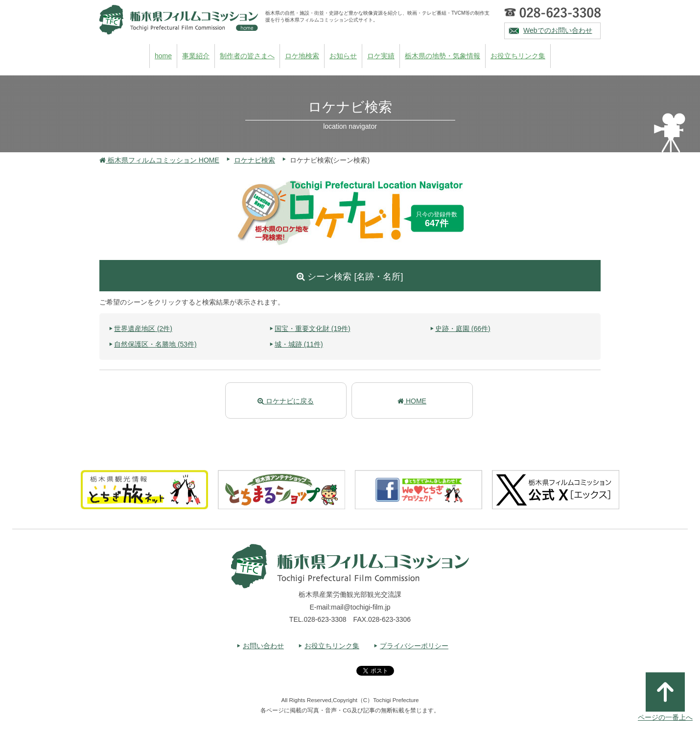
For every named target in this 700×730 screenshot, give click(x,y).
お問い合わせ (263, 646)
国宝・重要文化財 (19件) (313, 329)
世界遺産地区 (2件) (143, 329)
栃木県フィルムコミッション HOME (159, 160)
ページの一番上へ (665, 697)
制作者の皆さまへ (247, 56)
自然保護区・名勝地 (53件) (155, 344)
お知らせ (343, 56)
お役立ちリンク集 (518, 56)
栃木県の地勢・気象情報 (443, 56)
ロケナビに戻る (286, 401)
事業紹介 (196, 56)
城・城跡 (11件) (299, 344)
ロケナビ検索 (255, 160)
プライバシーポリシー (414, 646)
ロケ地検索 (302, 56)
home (163, 56)
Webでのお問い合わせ (558, 30)
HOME (412, 401)
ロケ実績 (381, 56)
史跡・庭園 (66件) (463, 329)
